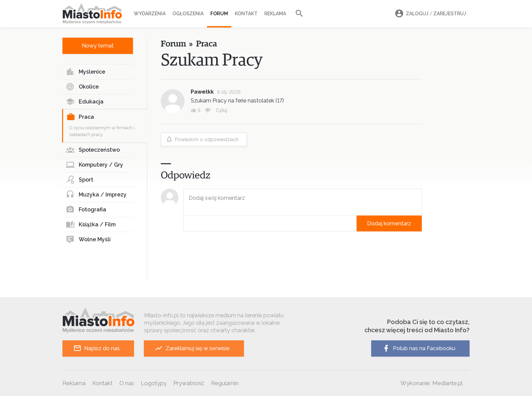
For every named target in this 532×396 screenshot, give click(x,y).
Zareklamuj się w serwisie (192, 348)
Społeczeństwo (93, 150)
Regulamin (225, 383)
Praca (80, 117)
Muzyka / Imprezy (96, 195)
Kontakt (246, 14)
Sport (80, 180)
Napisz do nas (97, 348)
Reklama (275, 14)
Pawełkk (202, 92)
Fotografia (86, 210)
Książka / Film (91, 225)
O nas (127, 383)
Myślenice (85, 72)
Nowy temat (98, 46)
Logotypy (154, 383)
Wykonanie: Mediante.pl (432, 383)
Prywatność (189, 383)
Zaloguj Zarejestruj (430, 14)
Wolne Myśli (88, 240)
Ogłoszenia (188, 14)
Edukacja (85, 102)
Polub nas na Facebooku (419, 348)
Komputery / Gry (94, 165)
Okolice (82, 87)
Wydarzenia (150, 14)
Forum (219, 14)
